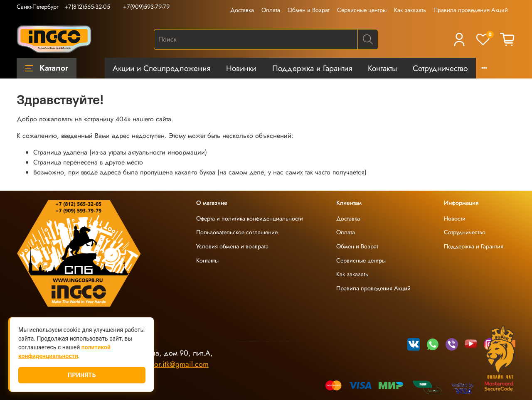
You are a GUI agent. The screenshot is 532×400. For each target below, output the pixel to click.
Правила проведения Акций (471, 10)
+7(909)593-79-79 (146, 7)
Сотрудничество (440, 68)
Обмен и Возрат (309, 10)
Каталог (47, 68)
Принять (82, 375)
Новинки (241, 68)
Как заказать (410, 10)
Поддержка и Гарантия (312, 68)
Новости (455, 218)
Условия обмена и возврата (232, 246)
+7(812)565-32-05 (87, 7)
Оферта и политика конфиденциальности (250, 218)
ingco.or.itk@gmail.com (172, 364)
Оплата (271, 10)
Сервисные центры (362, 10)
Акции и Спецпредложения (161, 68)
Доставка (242, 10)
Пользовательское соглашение (237, 232)
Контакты (382, 68)
